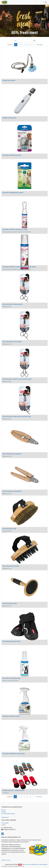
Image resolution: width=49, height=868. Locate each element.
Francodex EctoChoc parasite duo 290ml (15, 229)
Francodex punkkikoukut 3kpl (12, 155)
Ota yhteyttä (5, 823)
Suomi (8, 860)
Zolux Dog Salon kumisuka (11, 566)
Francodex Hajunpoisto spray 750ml (14, 754)
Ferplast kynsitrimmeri (9, 118)
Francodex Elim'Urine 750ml (11, 716)
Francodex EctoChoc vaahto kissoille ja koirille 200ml (19, 267)
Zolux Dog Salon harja (9, 529)
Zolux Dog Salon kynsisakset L (12, 454)
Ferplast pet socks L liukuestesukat (13, 790)
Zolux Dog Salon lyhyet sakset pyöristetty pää (17, 416)
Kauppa (4, 812)
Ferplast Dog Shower (9, 80)
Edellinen (10, 45)
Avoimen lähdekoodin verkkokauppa (37, 864)
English (4, 860)
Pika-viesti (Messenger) (8, 814)
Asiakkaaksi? (5, 817)
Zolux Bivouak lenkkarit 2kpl (11, 641)
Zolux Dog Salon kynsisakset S (12, 491)
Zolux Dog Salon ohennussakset (12, 304)
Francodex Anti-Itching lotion (11, 678)
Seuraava (40, 45)
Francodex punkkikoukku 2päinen (13, 193)
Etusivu (4, 810)
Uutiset (3, 825)
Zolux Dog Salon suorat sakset (12, 342)
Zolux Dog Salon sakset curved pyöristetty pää (17, 379)
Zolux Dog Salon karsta (10, 603)
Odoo (20, 865)
